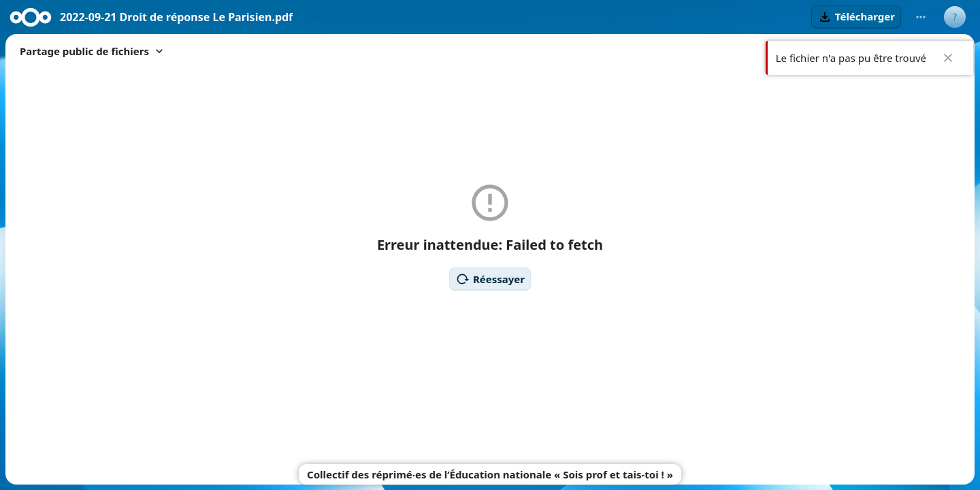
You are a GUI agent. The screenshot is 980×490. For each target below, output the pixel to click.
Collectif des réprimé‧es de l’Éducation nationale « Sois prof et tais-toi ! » (490, 474)
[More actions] (921, 17)
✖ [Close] (948, 58)
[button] (856, 17)
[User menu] (955, 17)
